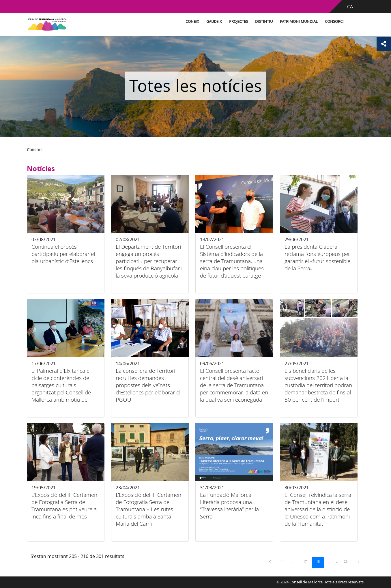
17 (307, 561)
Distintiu (263, 21)
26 (348, 561)
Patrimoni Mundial (298, 21)
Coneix (191, 21)
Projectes (238, 21)
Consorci (333, 21)
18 (320, 561)
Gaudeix (213, 21)
